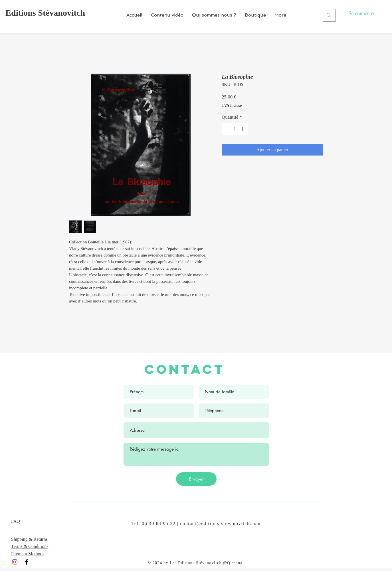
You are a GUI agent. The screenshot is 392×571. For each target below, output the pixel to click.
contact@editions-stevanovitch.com (220, 523)
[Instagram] (15, 562)
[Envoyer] (196, 479)
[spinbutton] (235, 129)
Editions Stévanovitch (45, 13)
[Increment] (243, 129)
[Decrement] (227, 129)
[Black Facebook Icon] (26, 562)
